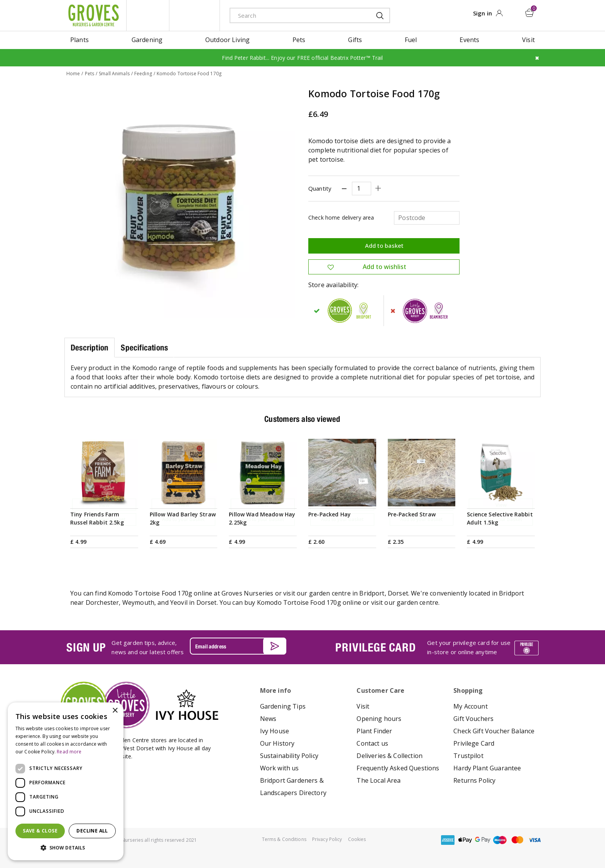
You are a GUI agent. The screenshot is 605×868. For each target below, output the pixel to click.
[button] (66, 848)
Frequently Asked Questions (398, 768)
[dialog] (66, 781)
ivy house (194, 15)
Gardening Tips (283, 706)
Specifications (144, 347)
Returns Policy (474, 780)
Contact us (372, 743)
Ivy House (275, 731)
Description (90, 347)
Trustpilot (468, 755)
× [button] (115, 711)
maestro (500, 840)
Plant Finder (374, 731)
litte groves (148, 15)
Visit (363, 706)
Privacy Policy (327, 839)
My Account (471, 706)
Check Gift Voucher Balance (494, 731)
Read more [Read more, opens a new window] (69, 752)
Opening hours (379, 718)
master (517, 840)
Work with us (280, 768)
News (268, 718)
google (483, 840)
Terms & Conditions (284, 839)
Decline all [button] (92, 831)
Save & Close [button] (40, 831)
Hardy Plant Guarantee (487, 768)
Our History (277, 743)
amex (448, 840)
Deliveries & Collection (390, 755)
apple (465, 840)
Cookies (357, 839)
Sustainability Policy (289, 755)
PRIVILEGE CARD (375, 647)
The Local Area (379, 780)
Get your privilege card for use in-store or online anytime (469, 647)
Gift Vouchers (473, 718)
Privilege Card (474, 743)
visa (535, 840)
